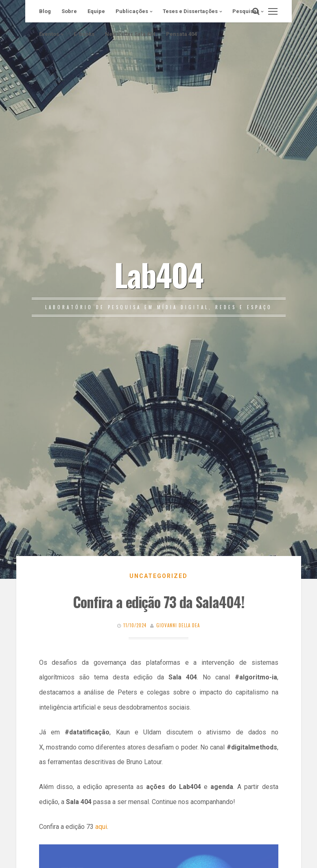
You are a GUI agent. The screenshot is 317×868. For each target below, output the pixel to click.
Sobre (69, 11)
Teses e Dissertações (190, 11)
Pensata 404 (181, 34)
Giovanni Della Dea (178, 625)
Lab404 (158, 274)
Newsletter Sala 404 (130, 34)
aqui (101, 827)
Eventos (49, 34)
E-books (84, 34)
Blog (45, 11)
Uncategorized (158, 576)
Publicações (132, 11)
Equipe (96, 11)
